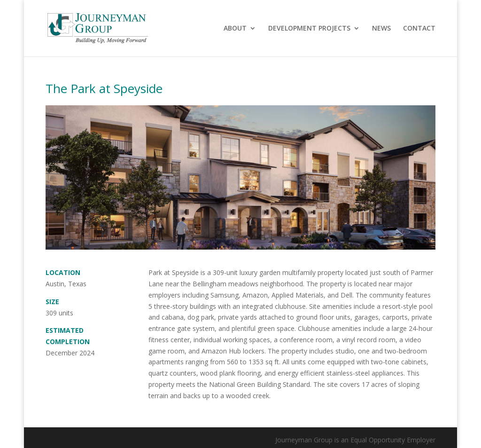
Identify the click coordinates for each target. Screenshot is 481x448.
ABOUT (235, 29)
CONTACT (419, 29)
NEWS (381, 29)
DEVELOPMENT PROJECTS (309, 29)
